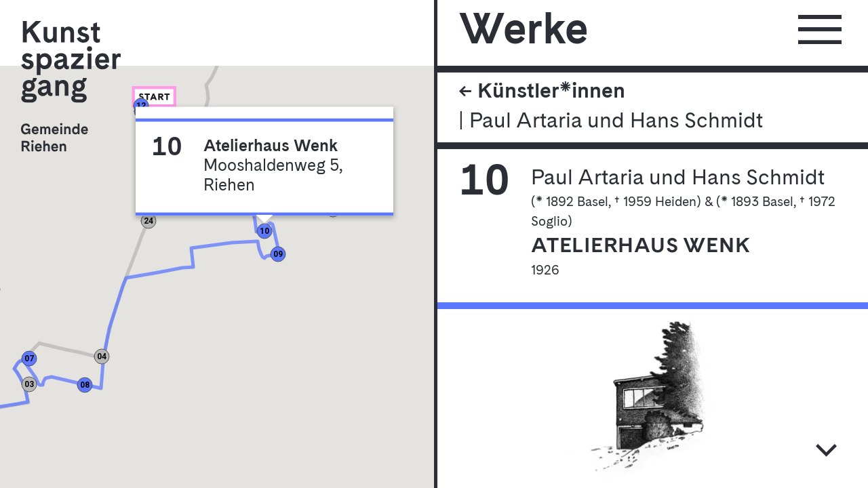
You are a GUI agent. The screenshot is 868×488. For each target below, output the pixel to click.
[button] (155, 105)
